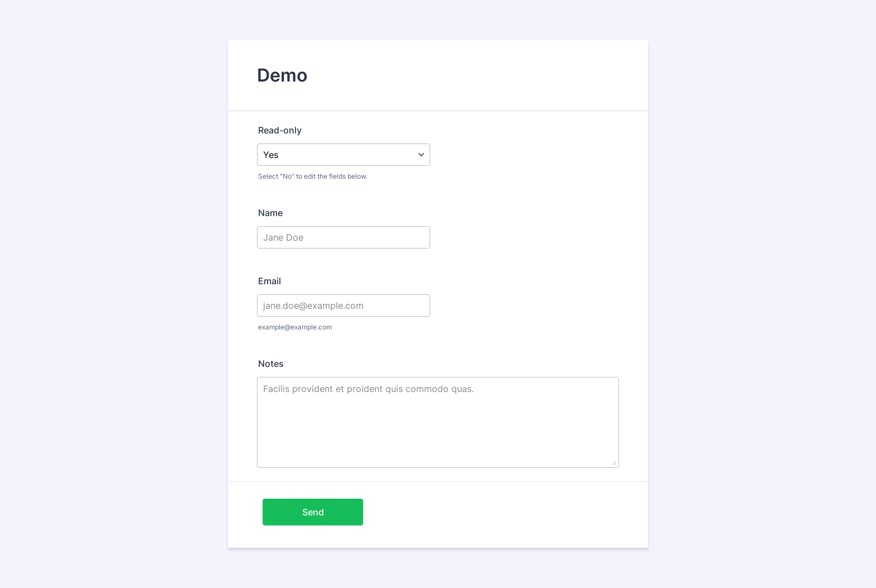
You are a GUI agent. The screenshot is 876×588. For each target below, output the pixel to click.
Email (270, 281)
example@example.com (295, 327)
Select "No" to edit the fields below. (313, 176)
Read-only (280, 130)
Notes (271, 364)
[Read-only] (344, 155)
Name (270, 213)
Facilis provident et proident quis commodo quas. (438, 422)
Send (313, 512)
